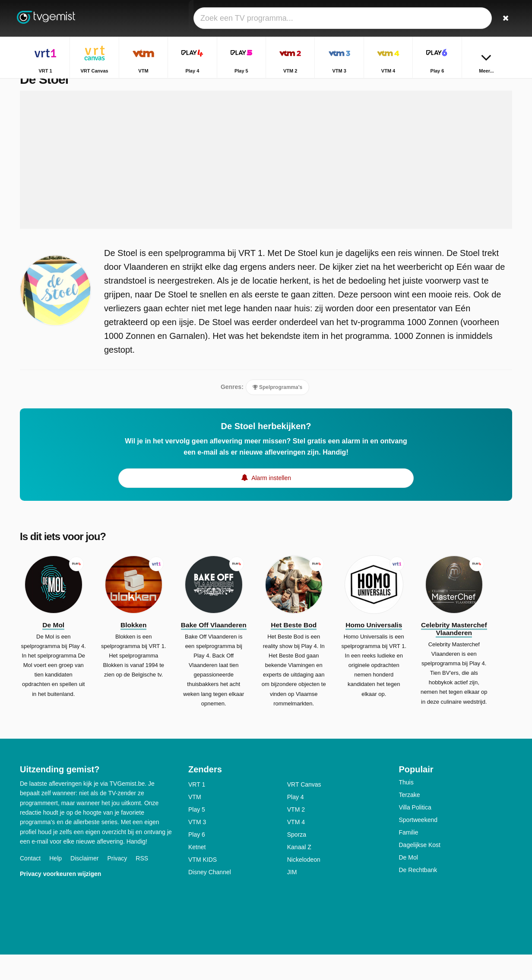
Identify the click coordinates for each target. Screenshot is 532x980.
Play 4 (296, 822)
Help (55, 884)
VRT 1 (197, 810)
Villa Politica (415, 833)
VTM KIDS (203, 885)
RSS (142, 884)
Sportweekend (418, 845)
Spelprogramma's (277, 405)
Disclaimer (84, 884)
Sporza (297, 860)
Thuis (406, 808)
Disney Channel (210, 898)
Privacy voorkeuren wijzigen (60, 900)
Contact (30, 884)
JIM (292, 898)
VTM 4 (296, 847)
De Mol (408, 883)
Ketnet (197, 873)
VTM (195, 822)
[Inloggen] (474, 18)
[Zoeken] (503, 18)
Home (477, 85)
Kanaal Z (299, 873)
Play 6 (197, 860)
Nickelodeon (304, 885)
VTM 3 (197, 847)
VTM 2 (296, 835)
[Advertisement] (266, 178)
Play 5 (197, 835)
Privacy (117, 884)
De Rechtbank (418, 895)
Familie (409, 858)
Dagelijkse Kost (420, 870)
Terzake (410, 820)
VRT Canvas (304, 810)
